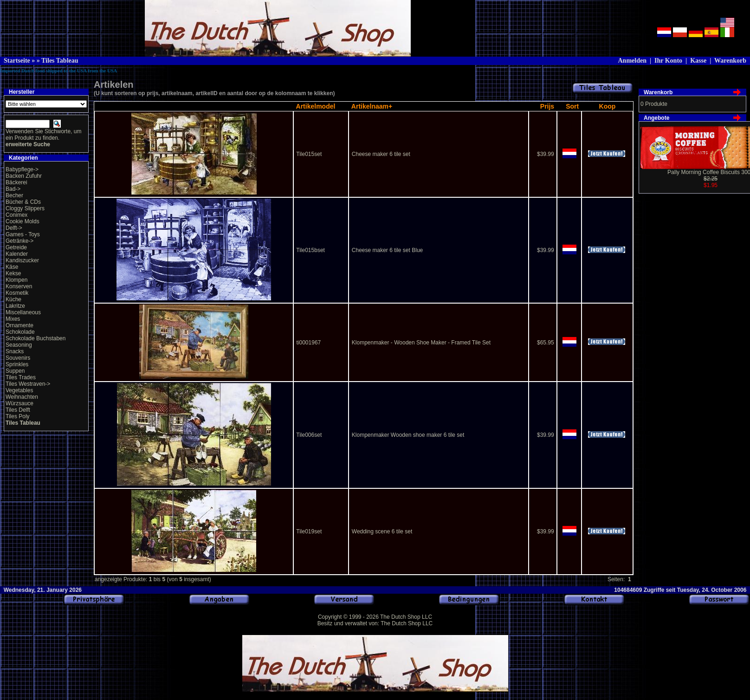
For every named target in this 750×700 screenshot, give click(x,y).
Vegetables (19, 390)
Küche (13, 299)
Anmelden (632, 61)
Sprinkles (17, 364)
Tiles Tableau (60, 61)
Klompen (16, 280)
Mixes (13, 319)
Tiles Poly (18, 416)
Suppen (15, 371)
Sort (572, 106)
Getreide (16, 247)
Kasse (698, 61)
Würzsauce (19, 403)
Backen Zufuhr (24, 176)
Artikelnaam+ (372, 106)
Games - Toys (23, 234)
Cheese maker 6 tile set (381, 154)
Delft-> (14, 228)
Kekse (13, 273)
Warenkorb (730, 61)
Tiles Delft (18, 410)
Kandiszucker (22, 260)
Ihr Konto (668, 61)
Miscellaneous (23, 312)
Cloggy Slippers (25, 208)
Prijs (547, 106)
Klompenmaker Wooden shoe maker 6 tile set (408, 435)
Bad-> (13, 189)
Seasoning (19, 345)
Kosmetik (17, 293)
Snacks (15, 351)
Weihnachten (22, 397)
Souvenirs (18, 358)
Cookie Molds (23, 221)
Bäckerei (16, 182)
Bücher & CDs (23, 202)
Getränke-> (19, 241)
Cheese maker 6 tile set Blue (387, 250)
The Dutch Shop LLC (406, 617)
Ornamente (19, 325)
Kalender (17, 254)
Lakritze (15, 306)
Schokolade (20, 332)
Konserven (19, 286)
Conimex (16, 215)
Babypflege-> (22, 169)
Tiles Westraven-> (28, 384)
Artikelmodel (316, 106)
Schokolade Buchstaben (36, 338)
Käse (12, 267)
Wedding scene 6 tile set (382, 531)
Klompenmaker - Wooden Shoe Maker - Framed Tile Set (421, 343)
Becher (14, 195)
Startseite (17, 61)
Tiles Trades (21, 377)
